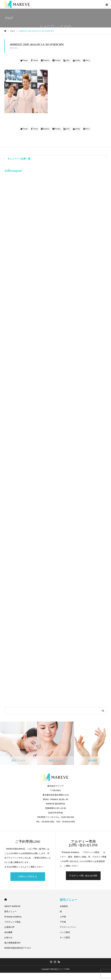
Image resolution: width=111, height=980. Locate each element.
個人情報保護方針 (12, 943)
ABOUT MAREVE (12, 906)
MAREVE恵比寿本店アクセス (18, 948)
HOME (6, 900)
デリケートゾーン (68, 927)
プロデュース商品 (12, 922)
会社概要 (8, 932)
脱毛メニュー (10, 911)
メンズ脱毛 (65, 932)
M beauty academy (13, 917)
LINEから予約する (28, 877)
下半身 (63, 922)
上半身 (63, 917)
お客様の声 (9, 927)
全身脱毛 (64, 906)
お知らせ (8, 937)
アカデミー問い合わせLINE (83, 876)
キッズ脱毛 (65, 937)
